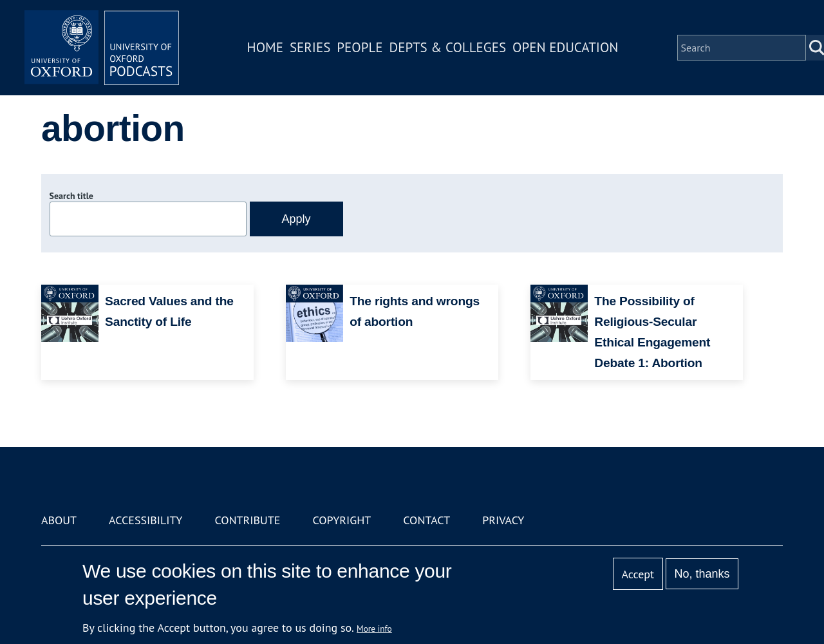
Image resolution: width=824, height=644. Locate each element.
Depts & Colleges (448, 47)
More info (374, 629)
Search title (71, 196)
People (360, 47)
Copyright (342, 520)
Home (265, 47)
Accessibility (145, 520)
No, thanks (702, 574)
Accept (638, 574)
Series (310, 47)
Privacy (503, 520)
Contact (426, 520)
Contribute (247, 520)
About (59, 520)
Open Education (565, 47)
